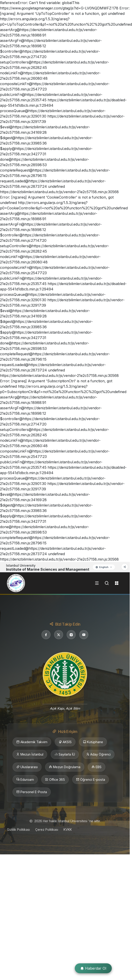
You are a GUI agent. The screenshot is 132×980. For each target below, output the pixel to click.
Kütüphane (93, 742)
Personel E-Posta (32, 792)
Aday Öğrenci (98, 754)
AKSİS (65, 742)
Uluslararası (27, 767)
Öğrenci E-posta (91, 780)
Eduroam (25, 780)
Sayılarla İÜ (65, 754)
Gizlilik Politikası (18, 829)
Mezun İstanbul (30, 754)
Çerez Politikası (47, 829)
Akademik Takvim (32, 742)
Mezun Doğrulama (65, 767)
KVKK (68, 829)
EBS (97, 767)
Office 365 (55, 780)
